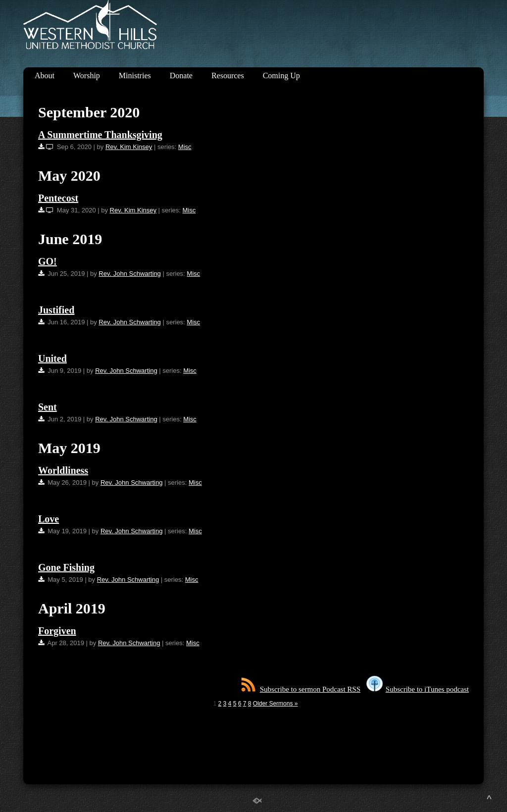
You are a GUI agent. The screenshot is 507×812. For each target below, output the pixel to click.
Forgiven (57, 631)
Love (49, 519)
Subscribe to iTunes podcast (418, 689)
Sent (48, 407)
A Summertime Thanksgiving (100, 135)
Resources (228, 76)
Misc (185, 147)
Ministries (135, 76)
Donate (181, 76)
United (52, 358)
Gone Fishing (66, 567)
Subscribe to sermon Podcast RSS (301, 689)
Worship (87, 76)
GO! (48, 261)
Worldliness (63, 470)
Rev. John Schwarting (130, 274)
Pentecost (58, 198)
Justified (56, 310)
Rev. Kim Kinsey (129, 147)
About (45, 76)
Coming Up (281, 76)
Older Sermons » (276, 704)
